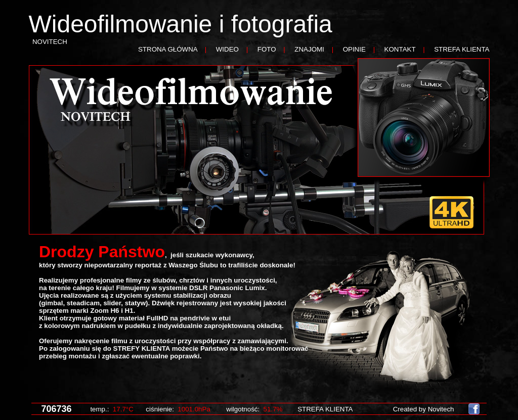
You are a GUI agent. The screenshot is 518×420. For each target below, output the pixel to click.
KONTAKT (400, 49)
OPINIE (354, 49)
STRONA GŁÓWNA (168, 49)
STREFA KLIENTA (462, 49)
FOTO (267, 49)
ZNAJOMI (309, 49)
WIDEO (227, 49)
